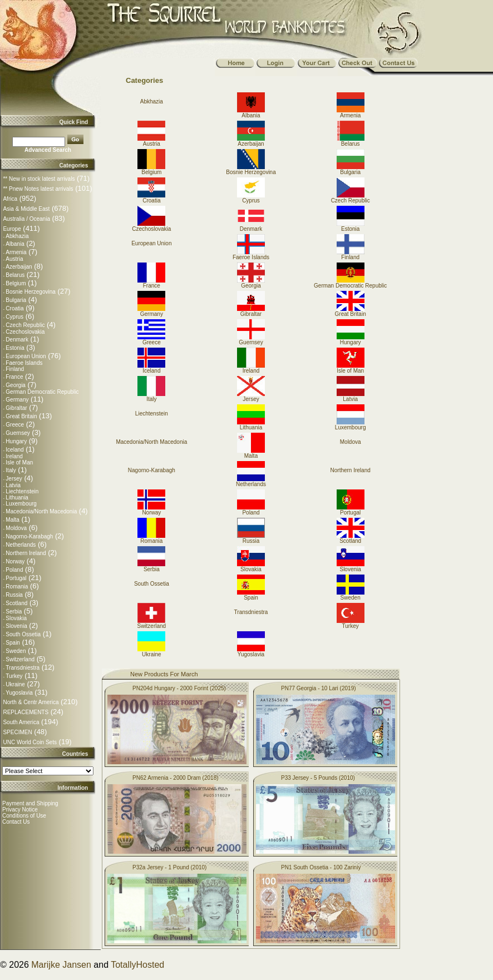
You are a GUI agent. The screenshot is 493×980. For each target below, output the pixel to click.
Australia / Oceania (26, 219)
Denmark (17, 340)
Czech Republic (25, 325)
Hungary (16, 441)
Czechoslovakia (25, 332)
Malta (12, 520)
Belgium (16, 283)
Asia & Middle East (26, 209)
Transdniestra (23, 668)
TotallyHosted (137, 965)
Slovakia (16, 618)
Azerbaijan (19, 267)
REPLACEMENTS (26, 712)
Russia (14, 595)
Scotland (16, 603)
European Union (26, 356)
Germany (17, 400)
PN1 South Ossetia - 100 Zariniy (321, 867)
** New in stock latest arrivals (39, 179)
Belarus (15, 275)
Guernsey (18, 433)
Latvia (13, 485)
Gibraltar (16, 408)
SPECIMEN (17, 732)
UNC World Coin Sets (30, 742)
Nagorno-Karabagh (29, 536)
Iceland (14, 450)
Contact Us (16, 822)
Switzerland (20, 659)
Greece (15, 425)
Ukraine (15, 684)
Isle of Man (19, 462)
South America (21, 722)
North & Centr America (31, 702)
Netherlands (21, 545)
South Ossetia (23, 634)
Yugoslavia (19, 693)
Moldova (16, 528)
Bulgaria (16, 300)
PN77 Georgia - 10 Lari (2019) (319, 688)
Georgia (16, 385)
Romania (17, 586)
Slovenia (16, 626)
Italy (11, 470)
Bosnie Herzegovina (31, 292)
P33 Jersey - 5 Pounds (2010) (318, 778)
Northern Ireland (26, 553)
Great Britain (21, 416)
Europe (12, 229)
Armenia (16, 252)
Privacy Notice (20, 810)
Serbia (14, 612)
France (14, 377)
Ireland (14, 456)
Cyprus (14, 317)
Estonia (15, 348)
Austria (14, 259)
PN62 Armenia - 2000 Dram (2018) (176, 778)
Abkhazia (17, 236)
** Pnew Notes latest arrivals (38, 189)
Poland (14, 570)
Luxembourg (21, 504)
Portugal (16, 578)
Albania (15, 244)
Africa (10, 199)
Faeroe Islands (24, 363)
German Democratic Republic (42, 392)
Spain (13, 643)
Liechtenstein (22, 491)
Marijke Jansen (61, 965)
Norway (15, 561)
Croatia (14, 308)
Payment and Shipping (30, 803)
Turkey (14, 676)
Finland (15, 369)
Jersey (14, 479)
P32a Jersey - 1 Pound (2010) (169, 867)
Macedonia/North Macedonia (41, 511)
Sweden (16, 651)
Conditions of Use (24, 816)
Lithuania (17, 498)
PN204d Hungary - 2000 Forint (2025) (179, 688)
